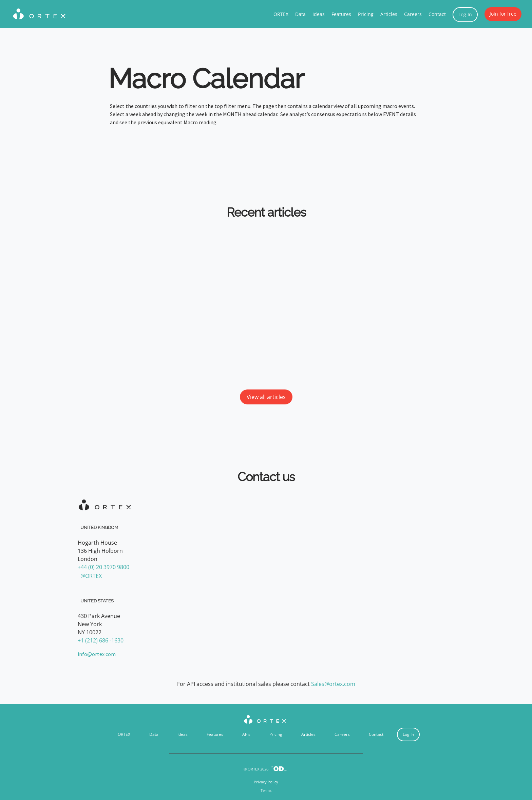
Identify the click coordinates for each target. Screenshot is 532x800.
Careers (413, 14)
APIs (246, 734)
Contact (437, 14)
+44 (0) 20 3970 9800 (103, 567)
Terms (266, 790)
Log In (465, 14)
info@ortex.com (97, 654)
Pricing (366, 14)
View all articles (266, 397)
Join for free (503, 14)
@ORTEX (91, 576)
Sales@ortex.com (333, 684)
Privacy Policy (266, 782)
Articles (389, 14)
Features (341, 14)
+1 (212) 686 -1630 (101, 640)
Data (300, 14)
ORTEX (281, 14)
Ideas (319, 14)
